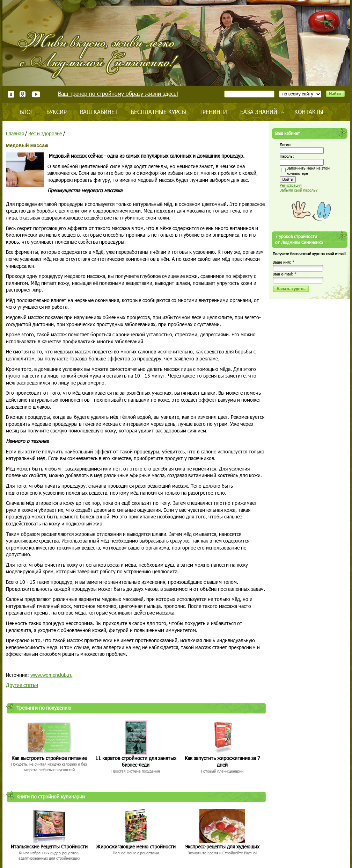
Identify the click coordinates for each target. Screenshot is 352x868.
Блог (26, 112)
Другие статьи (22, 685)
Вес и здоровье (45, 133)
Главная (15, 133)
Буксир (57, 112)
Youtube (36, 94)
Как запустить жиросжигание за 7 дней (222, 762)
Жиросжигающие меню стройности (136, 847)
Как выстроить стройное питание (49, 758)
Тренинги (213, 112)
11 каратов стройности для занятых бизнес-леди (136, 762)
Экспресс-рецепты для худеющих (222, 847)
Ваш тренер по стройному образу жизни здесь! (118, 94)
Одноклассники (23, 94)
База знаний (259, 112)
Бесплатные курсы (159, 112)
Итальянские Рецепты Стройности (49, 847)
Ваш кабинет (99, 112)
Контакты (309, 112)
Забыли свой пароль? (299, 190)
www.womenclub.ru (52, 675)
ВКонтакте (11, 94)
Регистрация (291, 185)
